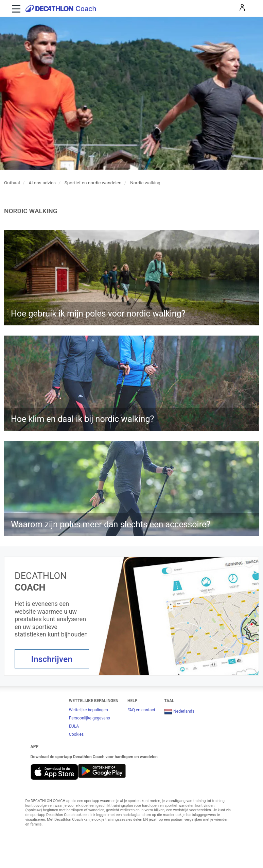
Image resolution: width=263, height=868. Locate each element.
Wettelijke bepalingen (89, 710)
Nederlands (179, 711)
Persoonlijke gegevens (90, 718)
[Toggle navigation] (15, 8)
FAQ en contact (141, 710)
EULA (74, 726)
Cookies (76, 734)
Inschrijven (52, 659)
